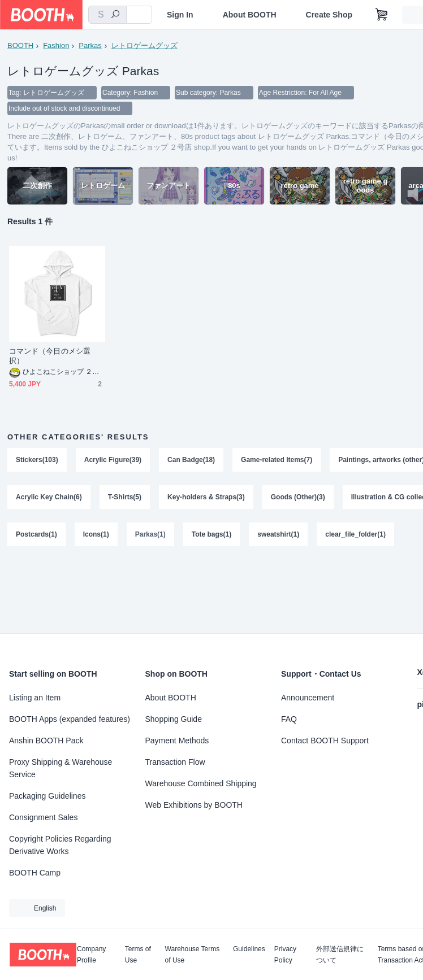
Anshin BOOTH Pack (46, 741)
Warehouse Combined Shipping (201, 783)
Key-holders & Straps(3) (206, 497)
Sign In (180, 15)
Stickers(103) (37, 460)
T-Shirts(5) (125, 497)
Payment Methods (177, 741)
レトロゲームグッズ (144, 45)
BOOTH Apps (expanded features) (70, 719)
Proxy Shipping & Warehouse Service (61, 768)
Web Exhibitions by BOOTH (194, 805)
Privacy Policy (285, 955)
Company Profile (91, 955)
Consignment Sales (43, 817)
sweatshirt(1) (278, 534)
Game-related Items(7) (277, 460)
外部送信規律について (340, 955)
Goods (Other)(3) (298, 497)
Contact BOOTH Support (325, 741)
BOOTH (20, 45)
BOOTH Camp (35, 873)
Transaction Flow (175, 762)
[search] (115, 15)
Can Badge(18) (191, 460)
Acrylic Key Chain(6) (49, 497)
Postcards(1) (36, 534)
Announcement (308, 698)
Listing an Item (35, 698)
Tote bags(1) (212, 534)
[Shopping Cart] (382, 15)
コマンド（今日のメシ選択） (50, 356)
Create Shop (329, 15)
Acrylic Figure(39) (113, 460)
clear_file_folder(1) (355, 534)
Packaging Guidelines (47, 796)
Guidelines (249, 949)
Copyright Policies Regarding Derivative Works (60, 845)
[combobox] (107, 15)
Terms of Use (138, 955)
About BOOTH (250, 15)
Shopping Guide (174, 719)
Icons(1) (96, 534)
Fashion (56, 45)
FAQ (289, 719)
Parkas (90, 45)
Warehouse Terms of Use (193, 955)
